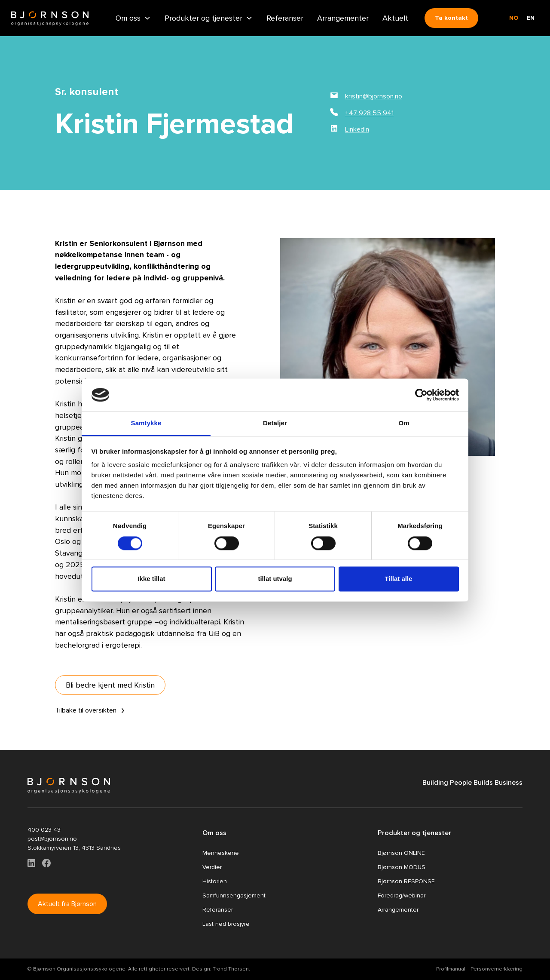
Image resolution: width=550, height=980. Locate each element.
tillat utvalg (275, 579)
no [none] (514, 18)
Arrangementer (343, 18)
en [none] (531, 18)
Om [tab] (404, 423)
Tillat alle (399, 579)
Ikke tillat (151, 579)
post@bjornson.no (52, 839)
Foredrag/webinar (402, 896)
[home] (50, 18)
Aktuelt (395, 18)
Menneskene (221, 853)
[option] (531, 18)
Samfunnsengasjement (234, 896)
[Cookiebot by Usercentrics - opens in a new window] (421, 395)
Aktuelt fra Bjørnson (67, 904)
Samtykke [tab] (146, 423)
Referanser (285, 18)
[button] (133, 17)
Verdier (212, 867)
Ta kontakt (451, 18)
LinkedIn (357, 129)
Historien (215, 881)
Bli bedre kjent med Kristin (110, 685)
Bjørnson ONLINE (401, 853)
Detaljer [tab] (275, 423)
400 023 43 (44, 830)
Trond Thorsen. (231, 969)
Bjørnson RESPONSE (406, 881)
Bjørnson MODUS (402, 867)
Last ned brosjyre (226, 924)
